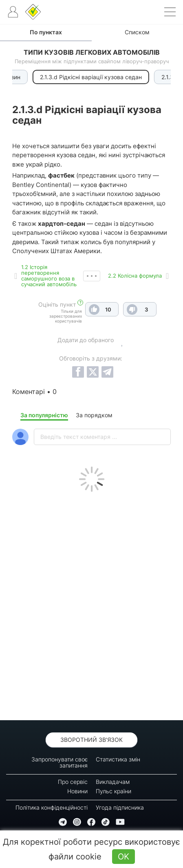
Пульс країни (114, 791)
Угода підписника (120, 807)
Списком (137, 32)
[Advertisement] (91, 604)
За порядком (94, 415)
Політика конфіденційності (52, 807)
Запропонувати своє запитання (60, 762)
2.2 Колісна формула (135, 276)
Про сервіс (73, 782)
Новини (77, 791)
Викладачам (113, 782)
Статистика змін (118, 759)
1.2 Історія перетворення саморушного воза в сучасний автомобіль (49, 276)
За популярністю (44, 415)
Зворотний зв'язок (91, 740)
